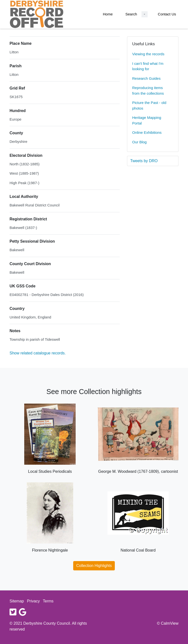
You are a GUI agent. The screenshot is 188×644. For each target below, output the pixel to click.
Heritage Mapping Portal (147, 120)
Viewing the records (148, 54)
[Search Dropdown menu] (145, 14)
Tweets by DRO (144, 161)
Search (131, 14)
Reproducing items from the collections (148, 90)
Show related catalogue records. (38, 353)
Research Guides (146, 78)
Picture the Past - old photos (149, 105)
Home (108, 14)
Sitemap (17, 601)
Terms (48, 601)
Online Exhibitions (147, 132)
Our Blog (139, 142)
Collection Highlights (94, 566)
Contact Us (167, 14)
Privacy (33, 601)
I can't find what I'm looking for (148, 66)
